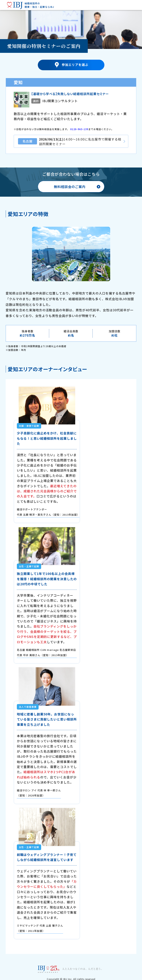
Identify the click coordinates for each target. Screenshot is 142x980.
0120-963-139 (79, 129)
